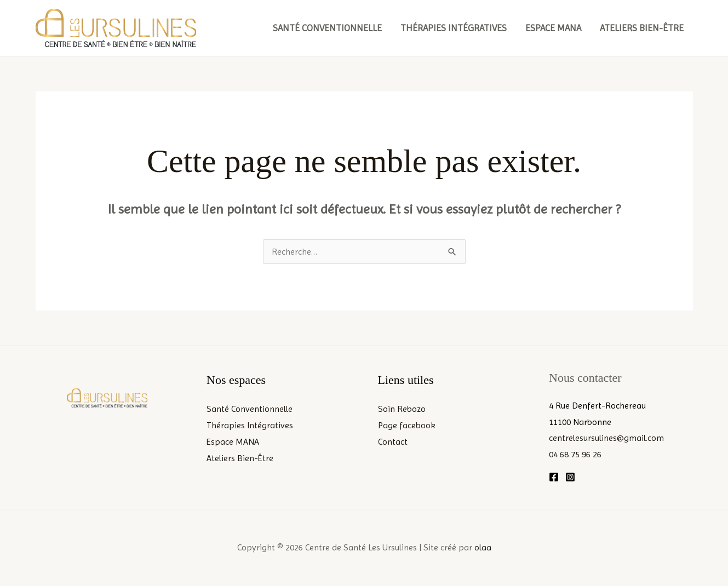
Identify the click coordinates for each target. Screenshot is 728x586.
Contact (393, 442)
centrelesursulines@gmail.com (606, 438)
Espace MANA (553, 28)
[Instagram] (570, 477)
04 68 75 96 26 (575, 454)
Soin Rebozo (402, 409)
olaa (483, 547)
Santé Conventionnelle (327, 28)
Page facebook (407, 425)
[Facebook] (554, 477)
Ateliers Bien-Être (642, 28)
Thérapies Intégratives (454, 28)
